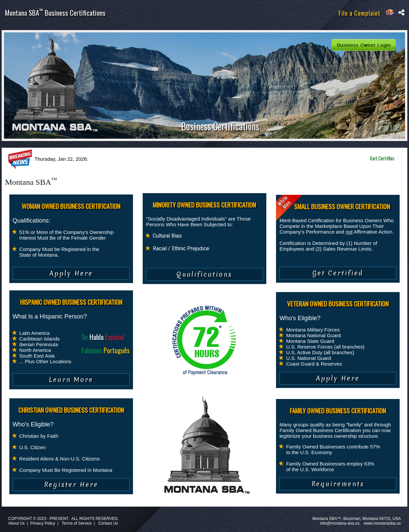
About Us (16, 523)
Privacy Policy (43, 523)
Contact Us (108, 523)
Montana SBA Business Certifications (55, 13)
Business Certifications (220, 126)
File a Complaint (360, 13)
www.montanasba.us (382, 523)
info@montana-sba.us (340, 523)
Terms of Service (77, 523)
